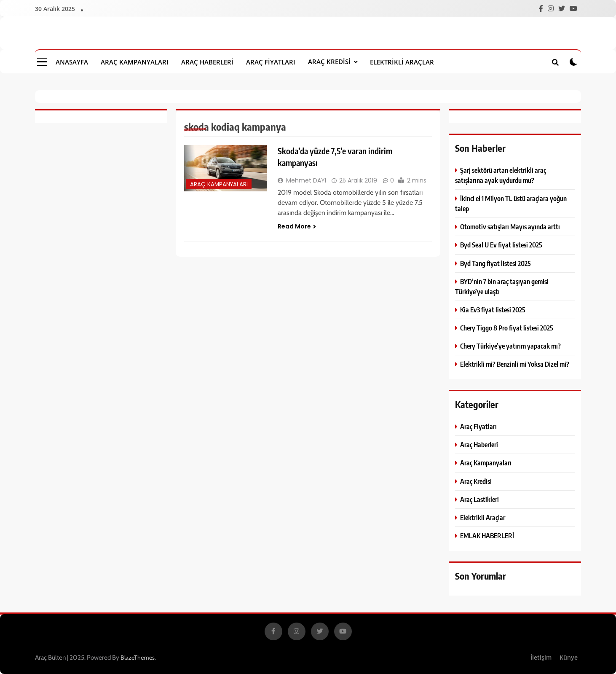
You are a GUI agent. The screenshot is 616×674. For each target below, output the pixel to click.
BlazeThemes (138, 658)
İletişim (541, 657)
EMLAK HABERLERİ (487, 536)
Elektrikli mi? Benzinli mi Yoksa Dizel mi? (515, 364)
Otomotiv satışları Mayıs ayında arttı (510, 227)
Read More (297, 226)
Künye (569, 657)
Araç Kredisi (329, 62)
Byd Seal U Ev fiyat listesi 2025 (501, 245)
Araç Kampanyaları (135, 62)
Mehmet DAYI (306, 180)
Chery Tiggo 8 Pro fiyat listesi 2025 (507, 328)
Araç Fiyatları (271, 62)
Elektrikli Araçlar (402, 62)
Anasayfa (72, 62)
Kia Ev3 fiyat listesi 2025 (493, 310)
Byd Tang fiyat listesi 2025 (495, 263)
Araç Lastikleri (479, 499)
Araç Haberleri (207, 62)
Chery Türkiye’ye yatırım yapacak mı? (510, 346)
